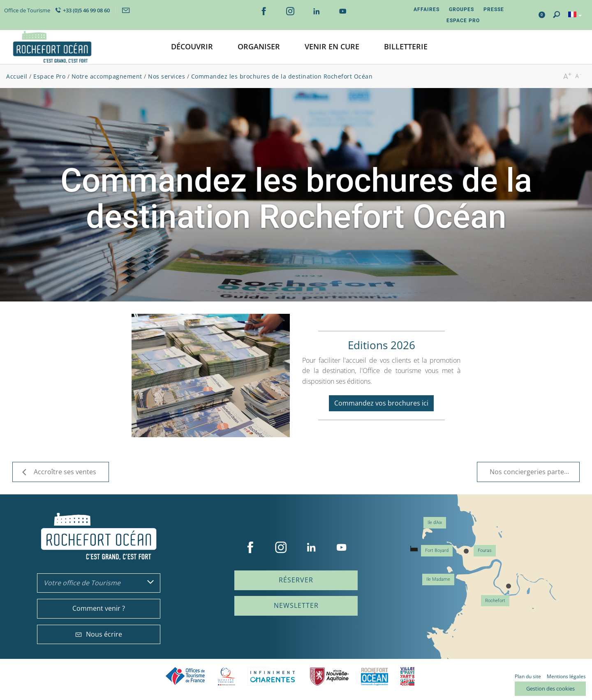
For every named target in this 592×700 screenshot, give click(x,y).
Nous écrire (99, 634)
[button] (192, 47)
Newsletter (296, 605)
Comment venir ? (99, 608)
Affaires (427, 9)
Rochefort (495, 601)
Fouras (485, 550)
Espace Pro (463, 21)
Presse (494, 9)
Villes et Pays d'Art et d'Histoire (407, 676)
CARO (375, 676)
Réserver (296, 580)
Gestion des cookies (550, 688)
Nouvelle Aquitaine (329, 676)
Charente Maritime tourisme (273, 676)
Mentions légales (566, 676)
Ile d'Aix (435, 523)
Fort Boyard (437, 550)
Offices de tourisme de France (185, 676)
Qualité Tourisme (227, 676)
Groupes (461, 9)
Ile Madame (438, 579)
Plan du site (528, 676)
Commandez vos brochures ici (381, 403)
